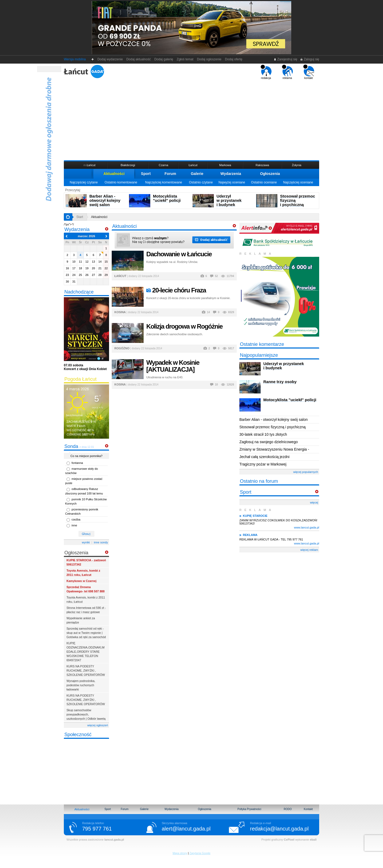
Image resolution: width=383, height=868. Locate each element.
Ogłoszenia (270, 174)
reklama (287, 72)
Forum (170, 174)
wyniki (86, 542)
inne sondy (101, 542)
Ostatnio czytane (201, 182)
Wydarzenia (231, 174)
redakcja (266, 72)
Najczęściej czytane (84, 182)
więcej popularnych (306, 472)
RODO (288, 809)
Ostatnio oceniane (264, 182)
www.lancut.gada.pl (307, 527)
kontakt (309, 72)
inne (74, 525)
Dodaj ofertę (234, 59)
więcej (314, 502)
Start (80, 217)
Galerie (197, 174)
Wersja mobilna (75, 59)
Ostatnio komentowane (121, 182)
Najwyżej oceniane (232, 182)
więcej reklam (309, 550)
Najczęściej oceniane (298, 182)
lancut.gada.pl (114, 840)
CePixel (289, 840)
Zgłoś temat (185, 59)
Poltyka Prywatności (249, 809)
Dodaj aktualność (138, 59)
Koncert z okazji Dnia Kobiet (85, 367)
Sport (146, 174)
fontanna (77, 463)
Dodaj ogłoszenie (209, 59)
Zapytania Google (200, 853)
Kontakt (308, 809)
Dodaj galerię (164, 59)
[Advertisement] (191, 119)
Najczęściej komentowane (164, 182)
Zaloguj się (310, 59)
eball (313, 840)
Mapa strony (180, 853)
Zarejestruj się (286, 59)
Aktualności (114, 174)
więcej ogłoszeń (98, 725)
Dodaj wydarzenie (110, 59)
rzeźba (76, 519)
